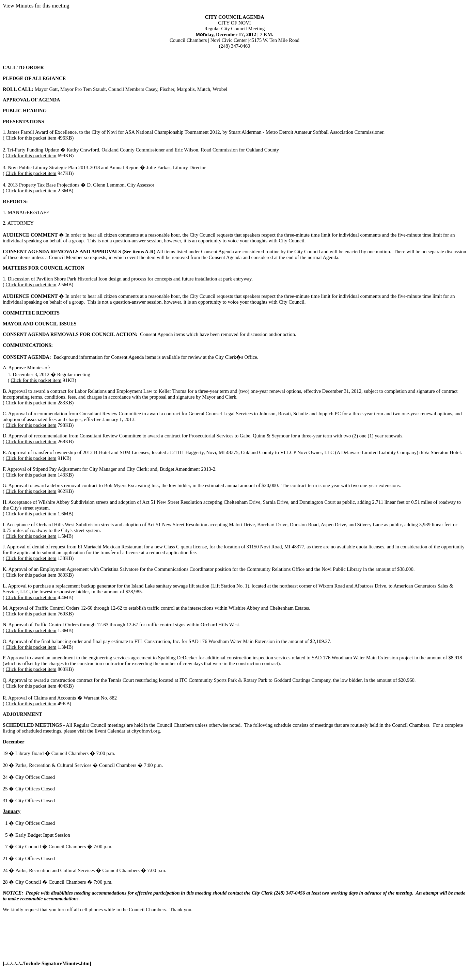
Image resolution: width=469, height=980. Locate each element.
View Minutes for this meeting (36, 6)
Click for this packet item (31, 138)
